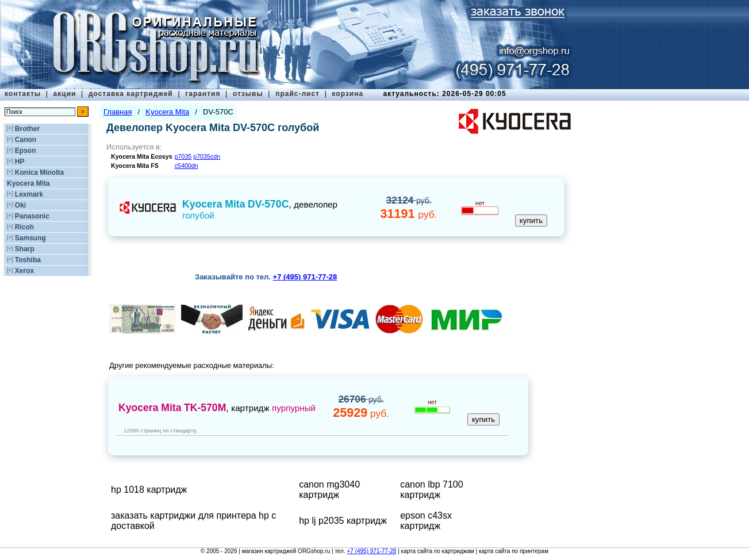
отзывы (248, 94)
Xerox (24, 271)
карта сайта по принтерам (514, 551)
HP (20, 162)
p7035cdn (207, 156)
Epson (26, 151)
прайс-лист (297, 94)
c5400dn (187, 166)
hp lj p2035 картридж (343, 521)
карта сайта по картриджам (438, 551)
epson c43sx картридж (426, 521)
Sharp (25, 249)
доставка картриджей (131, 94)
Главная (118, 112)
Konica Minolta (39, 172)
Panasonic (32, 216)
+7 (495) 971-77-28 (371, 551)
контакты (23, 94)
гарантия (203, 94)
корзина (347, 94)
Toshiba (28, 260)
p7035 (183, 156)
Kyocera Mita (28, 183)
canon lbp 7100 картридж (431, 490)
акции (65, 94)
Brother (27, 129)
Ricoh (24, 227)
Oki (20, 205)
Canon (26, 140)
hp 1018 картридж (149, 490)
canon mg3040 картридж (329, 490)
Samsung (30, 238)
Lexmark (29, 194)
